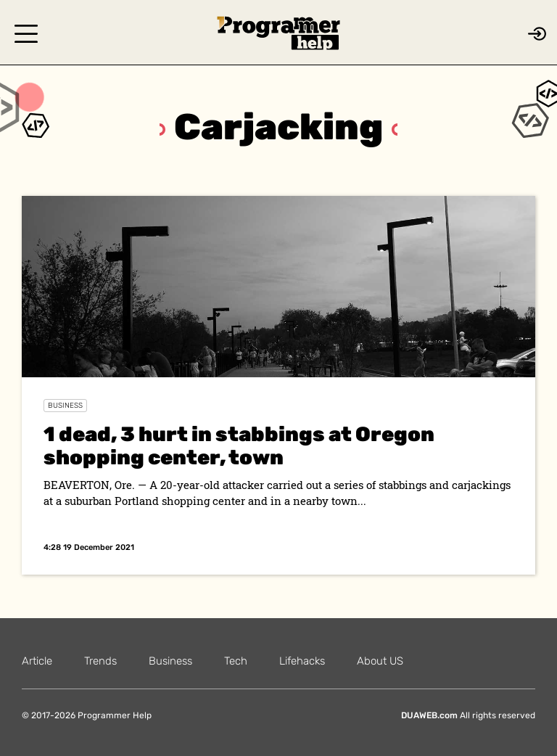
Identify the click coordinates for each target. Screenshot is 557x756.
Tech (236, 661)
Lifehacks (302, 661)
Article (37, 661)
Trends (100, 661)
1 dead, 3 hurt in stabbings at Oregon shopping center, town (239, 446)
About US (380, 661)
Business (65, 406)
